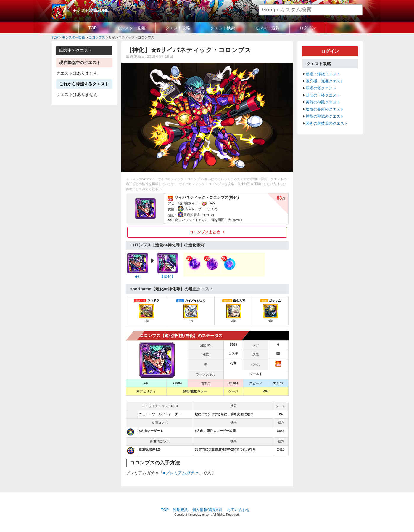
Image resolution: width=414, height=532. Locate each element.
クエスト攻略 (178, 28)
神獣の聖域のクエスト (325, 116)
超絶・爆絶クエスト (323, 74)
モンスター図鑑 (131, 28)
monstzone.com (200, 515)
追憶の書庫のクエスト (325, 109)
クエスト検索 (223, 28)
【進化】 (167, 277)
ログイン (308, 28)
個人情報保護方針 (207, 510)
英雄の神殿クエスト (323, 102)
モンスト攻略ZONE (91, 10)
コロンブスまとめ (205, 232)
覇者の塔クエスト (321, 88)
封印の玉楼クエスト (323, 95)
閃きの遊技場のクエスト (327, 124)
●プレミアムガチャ (181, 473)
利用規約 (181, 510)
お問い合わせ (239, 510)
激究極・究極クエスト (325, 81)
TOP (93, 28)
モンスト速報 (267, 28)
